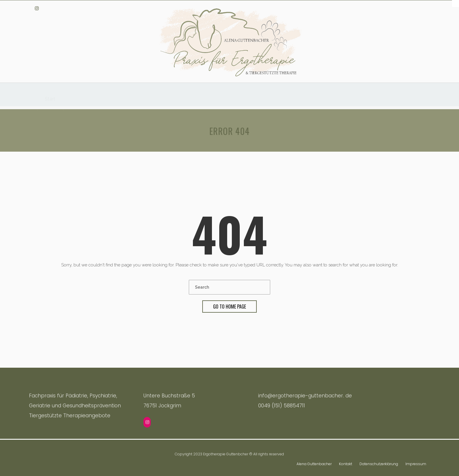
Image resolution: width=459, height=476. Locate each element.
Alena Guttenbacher (314, 462)
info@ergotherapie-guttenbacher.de (394, 8)
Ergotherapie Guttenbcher (226, 454)
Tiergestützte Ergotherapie (100, 97)
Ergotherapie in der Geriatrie (271, 99)
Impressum (416, 462)
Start (50, 96)
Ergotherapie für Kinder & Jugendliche (185, 98)
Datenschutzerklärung (379, 462)
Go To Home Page (229, 307)
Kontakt (346, 462)
